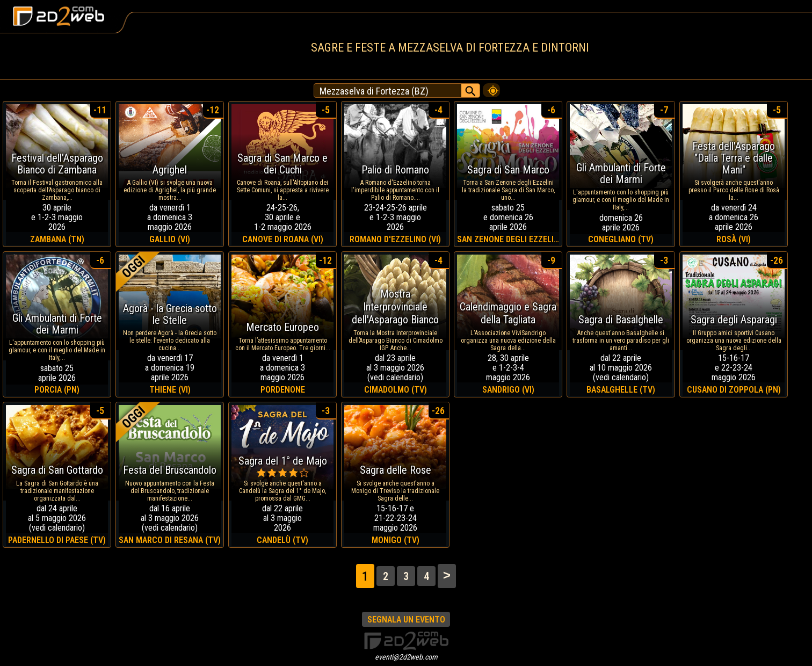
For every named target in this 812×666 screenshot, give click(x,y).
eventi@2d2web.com (406, 657)
